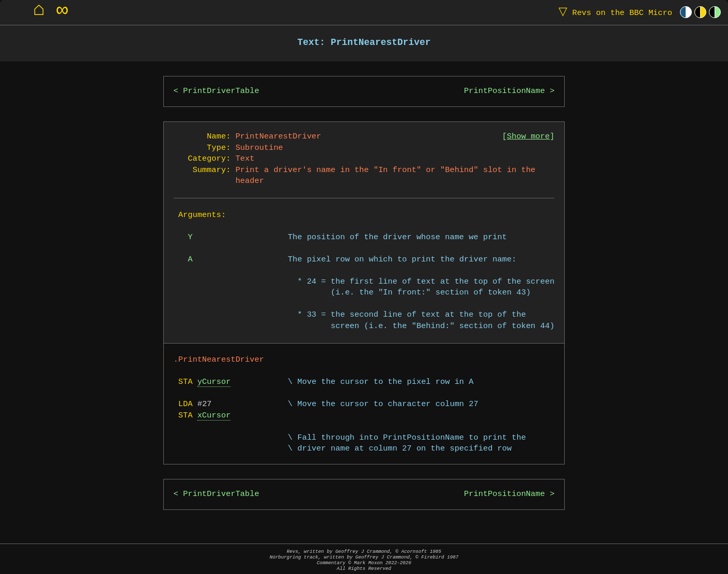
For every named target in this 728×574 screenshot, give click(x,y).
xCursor (214, 416)
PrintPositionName (505, 91)
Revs (613, 12)
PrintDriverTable (221, 91)
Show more (528, 137)
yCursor (214, 382)
